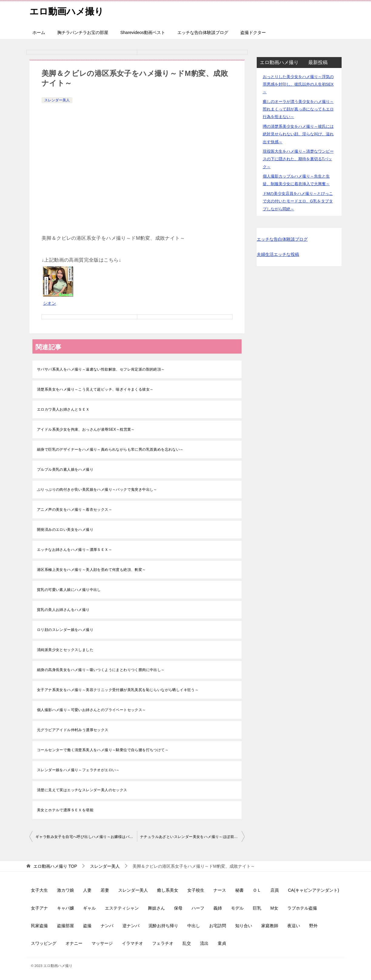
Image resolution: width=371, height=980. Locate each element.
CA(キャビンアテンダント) (314, 890)
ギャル (89, 908)
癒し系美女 (168, 890)
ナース (220, 890)
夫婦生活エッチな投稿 (278, 254)
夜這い (294, 926)
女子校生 (196, 890)
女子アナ (39, 908)
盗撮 (87, 926)
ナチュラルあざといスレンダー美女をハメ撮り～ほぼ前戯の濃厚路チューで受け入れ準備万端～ (192, 837)
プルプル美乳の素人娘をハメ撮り (65, 470)
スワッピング (44, 943)
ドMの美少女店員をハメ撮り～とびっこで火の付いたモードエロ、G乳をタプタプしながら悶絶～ (298, 201)
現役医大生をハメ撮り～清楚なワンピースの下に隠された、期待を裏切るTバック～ (298, 159)
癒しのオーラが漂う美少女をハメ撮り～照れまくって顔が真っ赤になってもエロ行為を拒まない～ (298, 109)
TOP (55, 866)
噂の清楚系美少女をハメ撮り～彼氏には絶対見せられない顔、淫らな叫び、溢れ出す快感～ (298, 134)
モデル (237, 908)
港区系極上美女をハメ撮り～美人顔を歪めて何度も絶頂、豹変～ (92, 570)
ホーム (39, 32)
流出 (204, 943)
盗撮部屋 (65, 926)
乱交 (187, 943)
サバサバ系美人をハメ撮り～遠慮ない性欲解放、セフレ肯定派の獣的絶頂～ (101, 369)
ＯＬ (257, 890)
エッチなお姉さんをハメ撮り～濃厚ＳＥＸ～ (75, 550)
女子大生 (39, 890)
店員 (275, 890)
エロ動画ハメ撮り (67, 10)
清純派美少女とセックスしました (65, 650)
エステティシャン (122, 908)
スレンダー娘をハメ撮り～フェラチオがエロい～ (78, 770)
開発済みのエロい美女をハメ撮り (65, 530)
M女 (274, 908)
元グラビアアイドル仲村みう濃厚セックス (73, 730)
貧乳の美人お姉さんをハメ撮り (63, 610)
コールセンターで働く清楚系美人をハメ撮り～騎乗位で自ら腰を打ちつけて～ (103, 750)
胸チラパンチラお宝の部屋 (83, 32)
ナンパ (107, 926)
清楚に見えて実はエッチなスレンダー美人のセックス (82, 790)
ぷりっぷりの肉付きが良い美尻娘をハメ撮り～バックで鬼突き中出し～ (97, 490)
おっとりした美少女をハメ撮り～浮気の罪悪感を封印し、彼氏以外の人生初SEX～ (298, 84)
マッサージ (102, 943)
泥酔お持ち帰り (163, 926)
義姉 (218, 908)
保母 (178, 908)
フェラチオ (163, 943)
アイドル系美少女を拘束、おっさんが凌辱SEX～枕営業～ (86, 429)
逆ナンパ (131, 926)
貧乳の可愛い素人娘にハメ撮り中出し (69, 590)
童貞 (222, 943)
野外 (313, 926)
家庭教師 (270, 926)
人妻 (87, 890)
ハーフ (198, 908)
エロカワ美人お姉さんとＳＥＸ (63, 409)
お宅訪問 (218, 926)
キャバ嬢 (65, 908)
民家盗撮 (39, 926)
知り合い (244, 926)
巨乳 (257, 908)
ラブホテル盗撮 (302, 908)
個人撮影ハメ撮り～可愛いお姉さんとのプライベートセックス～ (92, 710)
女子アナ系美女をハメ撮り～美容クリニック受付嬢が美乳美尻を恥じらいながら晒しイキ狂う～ (118, 690)
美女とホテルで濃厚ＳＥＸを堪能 (65, 810)
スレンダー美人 (57, 100)
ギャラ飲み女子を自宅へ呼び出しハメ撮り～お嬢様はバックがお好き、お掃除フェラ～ (86, 837)
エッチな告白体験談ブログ (203, 32)
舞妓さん (156, 908)
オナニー (74, 943)
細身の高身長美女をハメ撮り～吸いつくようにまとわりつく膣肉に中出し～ (101, 670)
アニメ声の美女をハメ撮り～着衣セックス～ (75, 510)
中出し (194, 926)
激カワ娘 (65, 890)
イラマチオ (132, 943)
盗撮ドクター (253, 32)
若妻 (105, 890)
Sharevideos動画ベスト (143, 32)
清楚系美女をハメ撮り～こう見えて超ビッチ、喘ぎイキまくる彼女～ (95, 389)
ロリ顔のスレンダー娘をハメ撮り (65, 630)
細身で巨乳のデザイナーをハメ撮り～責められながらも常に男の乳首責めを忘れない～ (110, 449)
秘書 (239, 890)
